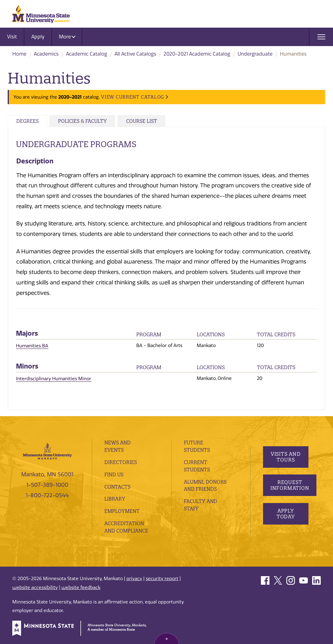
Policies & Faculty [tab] (86, 121)
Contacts (118, 486)
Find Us (114, 474)
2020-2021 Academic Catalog (197, 54)
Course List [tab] (149, 121)
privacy (134, 578)
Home (19, 54)
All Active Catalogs (135, 54)
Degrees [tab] (29, 121)
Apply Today (286, 519)
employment (122, 510)
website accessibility (35, 587)
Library (115, 498)
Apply (38, 37)
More (67, 37)
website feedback (81, 587)
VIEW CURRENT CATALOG (133, 97)
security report (162, 578)
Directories (121, 461)
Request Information (290, 490)
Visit (12, 37)
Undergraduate (255, 54)
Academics (46, 54)
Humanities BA (32, 346)
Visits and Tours (286, 459)
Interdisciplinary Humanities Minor (54, 378)
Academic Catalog (87, 54)
